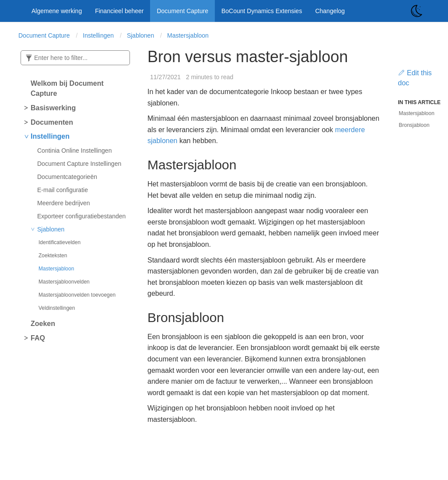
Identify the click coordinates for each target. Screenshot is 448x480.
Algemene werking (57, 11)
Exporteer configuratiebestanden (81, 216)
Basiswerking (53, 108)
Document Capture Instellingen (79, 164)
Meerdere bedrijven (64, 203)
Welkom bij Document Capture (67, 88)
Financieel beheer (119, 11)
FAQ (38, 338)
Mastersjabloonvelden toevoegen (77, 295)
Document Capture (182, 11)
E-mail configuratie (63, 190)
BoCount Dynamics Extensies (262, 11)
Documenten (52, 122)
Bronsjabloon (414, 125)
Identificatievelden (59, 242)
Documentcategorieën (67, 177)
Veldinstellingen (57, 308)
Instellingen (98, 35)
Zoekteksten (53, 256)
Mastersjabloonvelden (64, 282)
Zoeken (43, 324)
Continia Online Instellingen (74, 151)
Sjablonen (140, 35)
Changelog (330, 11)
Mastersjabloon (188, 35)
